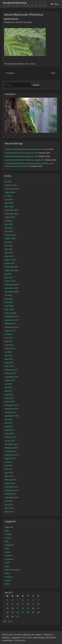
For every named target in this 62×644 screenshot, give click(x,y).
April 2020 (9, 306)
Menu (57, 4)
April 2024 (9, 203)
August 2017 (10, 380)
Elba (7, 541)
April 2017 (9, 394)
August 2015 (10, 458)
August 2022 (10, 238)
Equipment (9, 545)
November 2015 (12, 448)
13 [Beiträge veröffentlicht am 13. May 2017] (33, 604)
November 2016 (12, 409)
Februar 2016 (10, 437)
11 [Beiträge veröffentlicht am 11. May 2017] (23, 604)
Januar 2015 (10, 483)
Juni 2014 (9, 501)
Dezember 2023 (11, 210)
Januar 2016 (10, 441)
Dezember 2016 (11, 405)
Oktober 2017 (11, 373)
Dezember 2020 (11, 285)
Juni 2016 (9, 423)
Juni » (11, 621)
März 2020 (9, 309)
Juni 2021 (9, 277)
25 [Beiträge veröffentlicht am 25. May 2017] (23, 612)
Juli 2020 (8, 295)
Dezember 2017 (11, 370)
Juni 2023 (9, 224)
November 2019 (12, 320)
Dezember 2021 (11, 267)
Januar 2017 (10, 402)
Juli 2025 (8, 182)
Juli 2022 (8, 242)
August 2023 (10, 217)
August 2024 (10, 192)
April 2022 (9, 253)
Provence (9, 577)
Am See (8, 538)
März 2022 (9, 256)
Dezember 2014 (11, 487)
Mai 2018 (9, 359)
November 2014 (12, 490)
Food (7, 548)
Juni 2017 (9, 387)
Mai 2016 (9, 427)
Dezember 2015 (11, 444)
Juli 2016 (8, 419)
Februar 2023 (10, 235)
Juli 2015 (8, 462)
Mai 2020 (9, 302)
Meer (7, 566)
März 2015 (9, 476)
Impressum (20, 640)
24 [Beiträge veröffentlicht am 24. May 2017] (18, 612)
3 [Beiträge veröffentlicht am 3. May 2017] (18, 600)
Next (54, 73)
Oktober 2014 (11, 494)
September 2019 (12, 327)
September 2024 (12, 189)
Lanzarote (9, 559)
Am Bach (9, 534)
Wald (33, 64)
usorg (29, 22)
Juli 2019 (8, 334)
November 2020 (12, 288)
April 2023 (9, 231)
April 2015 (9, 473)
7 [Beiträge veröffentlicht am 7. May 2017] (38, 600)
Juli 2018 (8, 352)
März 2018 (9, 366)
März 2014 (9, 512)
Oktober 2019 (11, 324)
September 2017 (12, 377)
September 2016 (12, 416)
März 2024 (9, 207)
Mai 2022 (9, 249)
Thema (8, 580)
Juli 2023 (8, 221)
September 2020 (12, 292)
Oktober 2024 (11, 185)
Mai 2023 (9, 228)
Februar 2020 (10, 313)
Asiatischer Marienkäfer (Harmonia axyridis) (23, 160)
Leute (7, 563)
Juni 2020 (9, 299)
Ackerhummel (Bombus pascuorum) (20, 153)
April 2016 (9, 430)
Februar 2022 (10, 260)
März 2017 (9, 398)
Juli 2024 (8, 196)
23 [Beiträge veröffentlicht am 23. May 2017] (13, 612)
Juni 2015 (9, 465)
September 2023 (12, 214)
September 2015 (12, 455)
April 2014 (9, 508)
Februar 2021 (10, 281)
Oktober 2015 (11, 451)
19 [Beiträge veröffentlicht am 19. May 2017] (28, 608)
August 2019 (10, 331)
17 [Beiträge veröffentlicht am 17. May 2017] (18, 608)
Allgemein (9, 527)
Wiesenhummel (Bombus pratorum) (20, 156)
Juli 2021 (8, 274)
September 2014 (12, 497)
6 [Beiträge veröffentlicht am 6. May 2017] (33, 600)
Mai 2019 (9, 341)
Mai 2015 (9, 469)
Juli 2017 (8, 384)
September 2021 (12, 270)
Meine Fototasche (12, 570)
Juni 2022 (9, 245)
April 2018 (9, 363)
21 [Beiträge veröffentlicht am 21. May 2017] (38, 608)
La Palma (9, 555)
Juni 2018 (9, 356)
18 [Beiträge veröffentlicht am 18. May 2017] (23, 608)
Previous (9, 73)
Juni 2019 (9, 338)
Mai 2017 (9, 391)
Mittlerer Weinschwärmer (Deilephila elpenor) (24, 149)
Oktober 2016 (11, 412)
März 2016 (9, 434)
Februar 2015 (10, 480)
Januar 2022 (10, 263)
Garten (8, 552)
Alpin (7, 531)
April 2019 (9, 345)
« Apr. (4, 621)
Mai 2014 (9, 505)
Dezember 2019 (11, 316)
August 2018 (10, 348)
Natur (27, 64)
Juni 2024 (9, 199)
